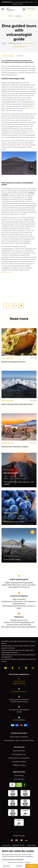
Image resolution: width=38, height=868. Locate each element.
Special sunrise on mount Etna (19, 758)
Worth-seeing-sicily (7, 56)
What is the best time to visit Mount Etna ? (17, 404)
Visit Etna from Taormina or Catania (15, 447)
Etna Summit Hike (19, 751)
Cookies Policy (31, 845)
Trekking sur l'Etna (19, 765)
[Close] (36, 2)
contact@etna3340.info (19, 690)
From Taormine (19, 779)
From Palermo (19, 775)
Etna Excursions (7, 272)
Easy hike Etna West (19, 762)
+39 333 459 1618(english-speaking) (19, 681)
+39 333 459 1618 (31, 10)
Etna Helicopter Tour (19, 754)
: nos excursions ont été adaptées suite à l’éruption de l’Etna (18, 3)
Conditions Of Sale (18, 845)
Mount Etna (31, 108)
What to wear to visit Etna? (19, 737)
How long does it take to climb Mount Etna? (19, 740)
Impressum (6, 845)
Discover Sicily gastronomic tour (13, 362)
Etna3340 (32, 133)
